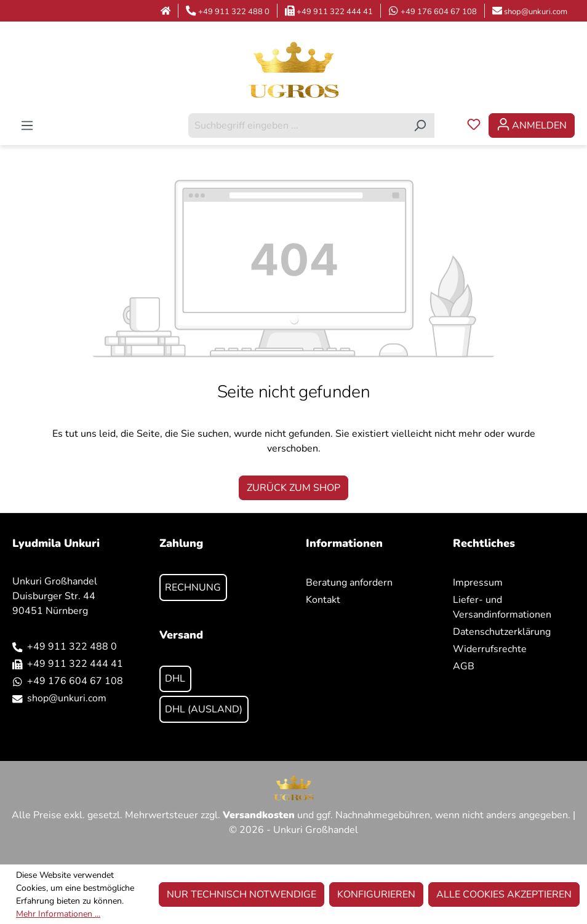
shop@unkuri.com (536, 12)
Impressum (478, 583)
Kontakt (323, 600)
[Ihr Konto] (532, 125)
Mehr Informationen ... (58, 914)
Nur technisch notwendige (242, 894)
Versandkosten (259, 815)
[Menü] (27, 125)
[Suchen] (420, 125)
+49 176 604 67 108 (439, 12)
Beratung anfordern (349, 583)
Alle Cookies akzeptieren (504, 894)
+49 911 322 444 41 (335, 12)
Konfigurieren (376, 894)
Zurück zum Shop (293, 488)
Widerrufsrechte (490, 649)
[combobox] (297, 125)
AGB (464, 666)
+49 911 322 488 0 (234, 12)
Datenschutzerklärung (502, 632)
